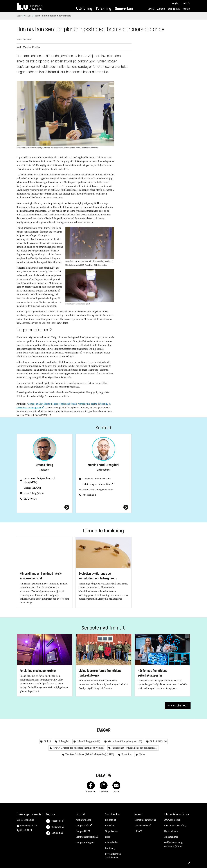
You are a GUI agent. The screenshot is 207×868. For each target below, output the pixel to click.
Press (108, 837)
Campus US (81, 831)
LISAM (138, 831)
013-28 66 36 (30, 499)
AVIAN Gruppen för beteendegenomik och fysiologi (78, 748)
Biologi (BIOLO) (32, 488)
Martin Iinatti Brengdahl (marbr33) (125, 741)
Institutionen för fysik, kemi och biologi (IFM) (40, 480)
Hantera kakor (171, 831)
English (176, 3)
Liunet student (142, 825)
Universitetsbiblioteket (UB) (97, 479)
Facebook (54, 821)
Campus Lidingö (84, 842)
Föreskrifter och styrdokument (113, 856)
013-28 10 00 (26, 830)
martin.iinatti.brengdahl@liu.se (98, 490)
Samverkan (124, 8)
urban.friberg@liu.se (34, 493)
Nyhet (141, 754)
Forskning (103, 8)
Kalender (109, 825)
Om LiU (151, 9)
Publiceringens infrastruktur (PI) (99, 484)
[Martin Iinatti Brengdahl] (103, 507)
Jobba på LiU (174, 9)
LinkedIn (53, 833)
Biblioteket (110, 820)
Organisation (111, 831)
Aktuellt (161, 9)
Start (20, 16)
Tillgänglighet (171, 837)
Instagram (54, 827)
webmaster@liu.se (173, 846)
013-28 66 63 (89, 495)
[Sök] (186, 3)
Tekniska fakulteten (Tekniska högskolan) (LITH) (89, 754)
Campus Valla (82, 825)
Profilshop (110, 848)
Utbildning (84, 8)
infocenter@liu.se (28, 825)
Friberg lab (63, 741)
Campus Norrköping (85, 837)
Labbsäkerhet (112, 842)
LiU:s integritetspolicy (175, 825)
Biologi (47, 741)
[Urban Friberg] (45, 507)
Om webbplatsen (172, 820)
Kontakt (187, 9)
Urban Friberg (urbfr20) (88, 741)
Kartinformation (83, 820)
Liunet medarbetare (144, 820)
